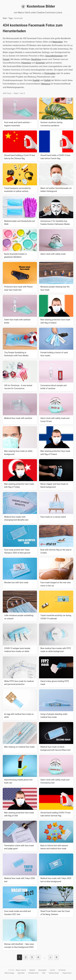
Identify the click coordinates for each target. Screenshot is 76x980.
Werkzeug (46, 84)
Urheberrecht (33, 973)
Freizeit (6, 59)
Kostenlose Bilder (38, 6)
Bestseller (42, 970)
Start (5, 18)
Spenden (21, 973)
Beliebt (32, 970)
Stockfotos (36, 59)
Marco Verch (21, 970)
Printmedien (50, 73)
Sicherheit (40, 63)
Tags (10, 18)
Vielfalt (47, 80)
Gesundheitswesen (54, 56)
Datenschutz (54, 973)
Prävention (26, 63)
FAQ (44, 973)
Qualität (36, 80)
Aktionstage (9, 973)
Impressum (67, 973)
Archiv (52, 970)
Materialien (58, 42)
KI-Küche (62, 970)
